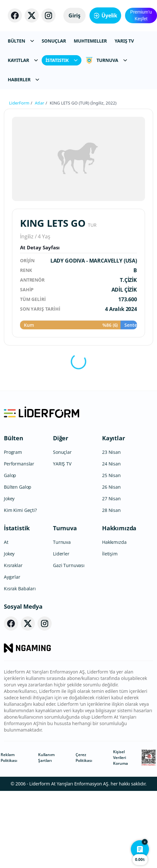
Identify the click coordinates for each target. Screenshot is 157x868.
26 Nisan (111, 487)
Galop (10, 475)
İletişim (110, 554)
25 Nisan (111, 475)
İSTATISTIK (62, 60)
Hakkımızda (119, 528)
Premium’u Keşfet (141, 15)
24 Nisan (111, 464)
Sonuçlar (62, 452)
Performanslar (19, 464)
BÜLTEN (21, 41)
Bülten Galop (18, 487)
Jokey (9, 499)
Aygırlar (12, 577)
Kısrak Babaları (20, 589)
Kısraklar (13, 565)
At (6, 542)
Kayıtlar (114, 438)
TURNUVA (106, 60)
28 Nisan (111, 510)
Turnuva (65, 528)
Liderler (61, 554)
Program (13, 452)
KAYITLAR (23, 60)
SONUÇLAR (54, 41)
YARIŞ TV (124, 41)
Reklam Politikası (9, 758)
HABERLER (23, 80)
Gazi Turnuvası (69, 565)
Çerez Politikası (84, 758)
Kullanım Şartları (46, 758)
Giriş (74, 15)
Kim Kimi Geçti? (20, 510)
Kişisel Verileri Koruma (120, 758)
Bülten (14, 438)
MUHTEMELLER (90, 41)
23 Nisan (111, 452)
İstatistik (17, 528)
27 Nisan (111, 499)
